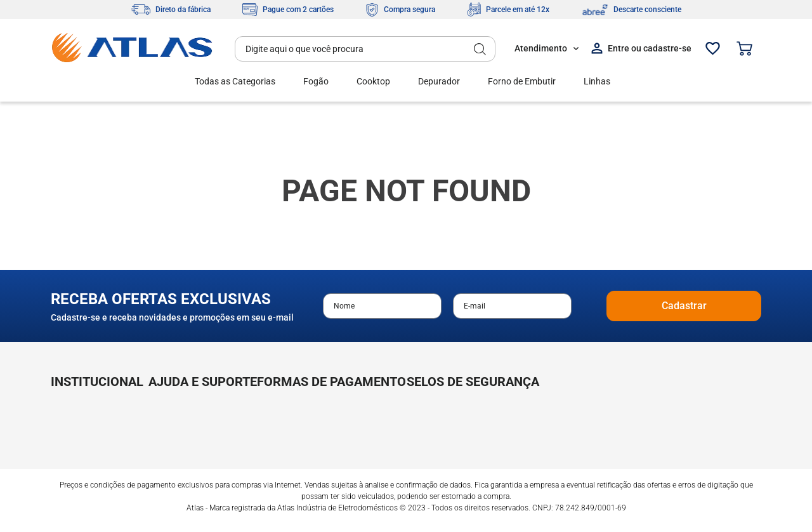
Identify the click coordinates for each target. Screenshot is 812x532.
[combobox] (365, 49)
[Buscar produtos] (480, 49)
